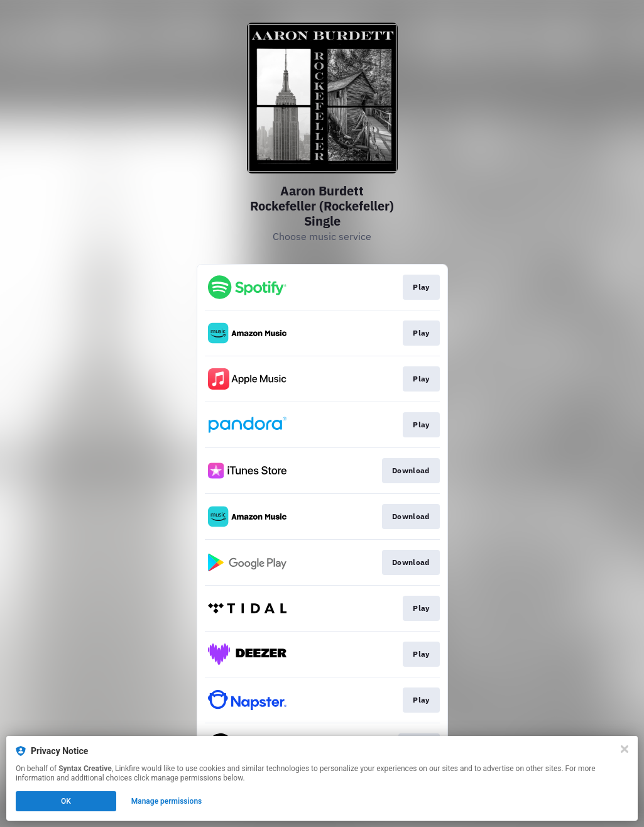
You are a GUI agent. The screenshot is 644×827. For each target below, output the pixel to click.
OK (66, 801)
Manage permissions (167, 801)
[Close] (625, 749)
